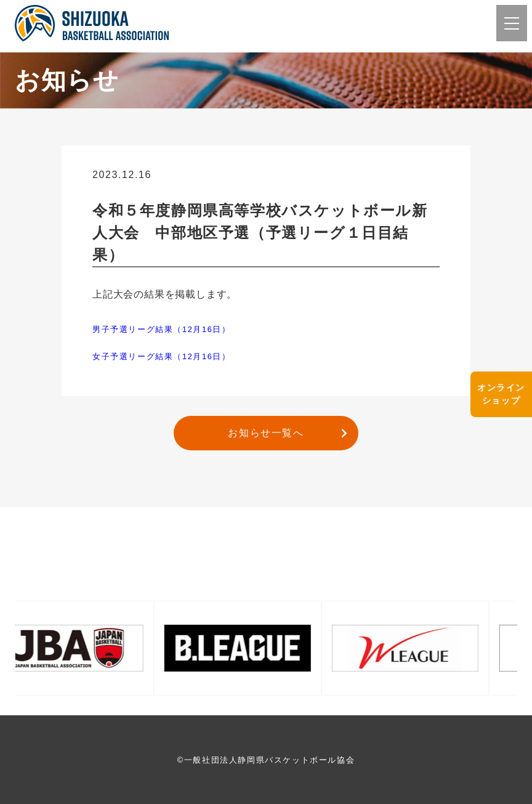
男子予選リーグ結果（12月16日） (162, 329)
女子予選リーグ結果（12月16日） (162, 356)
